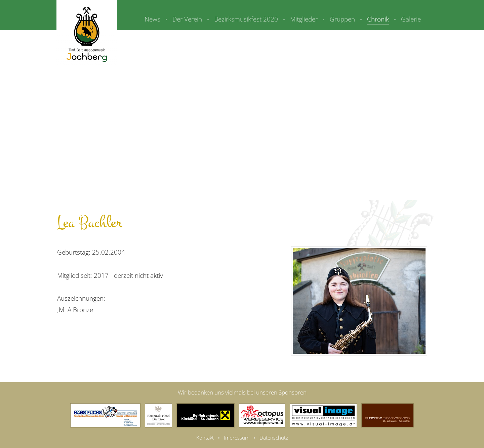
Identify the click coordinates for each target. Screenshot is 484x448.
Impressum (237, 438)
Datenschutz (274, 438)
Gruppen (342, 19)
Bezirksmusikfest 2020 (246, 19)
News (152, 19)
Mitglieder (304, 19)
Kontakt (205, 438)
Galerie (411, 19)
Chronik (378, 19)
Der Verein (187, 19)
